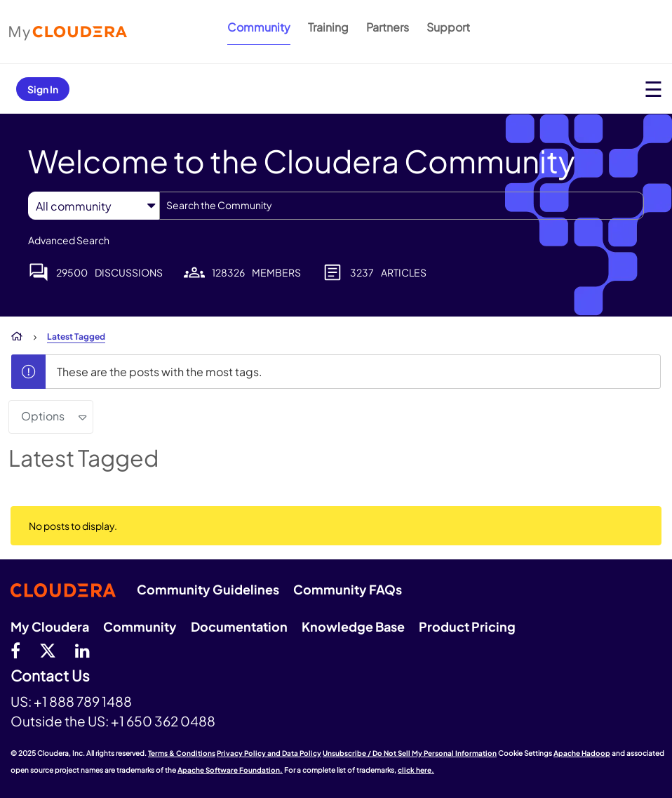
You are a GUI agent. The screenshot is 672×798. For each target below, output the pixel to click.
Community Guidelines (208, 589)
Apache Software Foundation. (230, 770)
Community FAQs (348, 589)
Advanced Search (69, 240)
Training (328, 27)
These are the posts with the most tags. (160, 372)
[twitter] (48, 650)
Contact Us (50, 676)
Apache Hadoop (582, 753)
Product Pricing (467, 626)
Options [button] (43, 416)
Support (448, 27)
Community (259, 27)
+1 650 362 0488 (163, 721)
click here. (416, 770)
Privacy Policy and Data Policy (269, 753)
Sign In (43, 89)
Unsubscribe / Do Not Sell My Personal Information (410, 753)
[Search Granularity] (94, 206)
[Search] (402, 206)
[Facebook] (15, 650)
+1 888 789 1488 (83, 701)
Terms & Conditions (182, 753)
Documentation (239, 626)
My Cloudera (50, 626)
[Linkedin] (82, 650)
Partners (388, 27)
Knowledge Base (353, 626)
